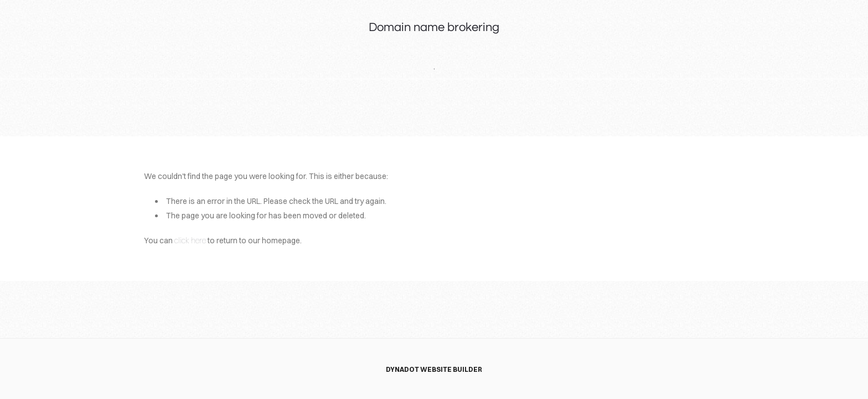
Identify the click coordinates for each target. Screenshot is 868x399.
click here (190, 241)
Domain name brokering (434, 27)
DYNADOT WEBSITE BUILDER (434, 369)
